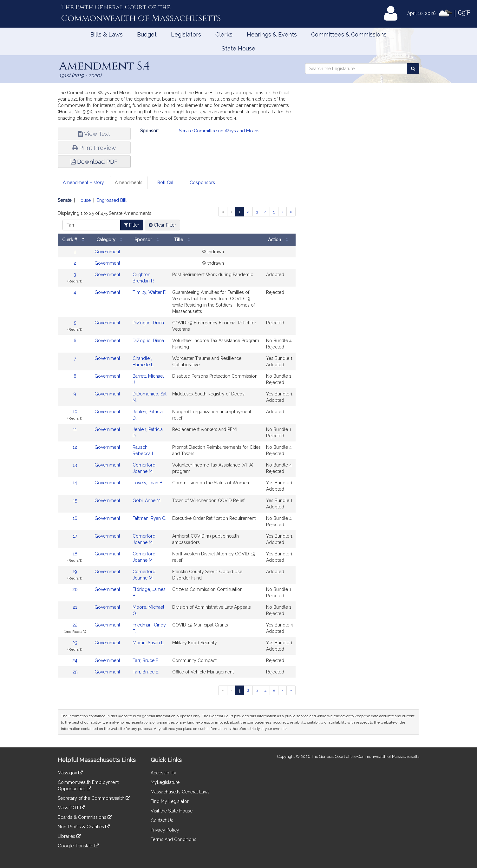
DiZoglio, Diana (148, 323)
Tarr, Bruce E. (146, 660)
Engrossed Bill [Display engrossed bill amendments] (112, 200)
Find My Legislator (170, 801)
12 (75, 447)
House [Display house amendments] (84, 200)
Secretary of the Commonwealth (94, 798)
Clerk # (75, 240)
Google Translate (78, 846)
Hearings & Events (272, 34)
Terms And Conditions (173, 839)
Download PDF (94, 162)
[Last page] (291, 212)
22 (75, 625)
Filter (132, 225)
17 (75, 536)
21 (75, 607)
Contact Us (162, 820)
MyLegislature (165, 782)
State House (238, 48)
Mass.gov (70, 773)
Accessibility (163, 773)
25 (75, 672)
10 (75, 412)
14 (75, 483)
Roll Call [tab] (166, 182)
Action (280, 240)
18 (75, 554)
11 (75, 429)
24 (75, 660)
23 (75, 643)
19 (75, 572)
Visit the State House (172, 811)
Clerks (224, 34)
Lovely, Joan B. (148, 483)
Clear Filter (162, 225)
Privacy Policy (165, 830)
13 (75, 465)
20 (75, 589)
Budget (147, 34)
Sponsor (148, 240)
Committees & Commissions (349, 34)
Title (184, 240)
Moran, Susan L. (149, 643)
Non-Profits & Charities (84, 827)
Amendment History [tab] (83, 182)
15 (75, 500)
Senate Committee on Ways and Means (219, 131)
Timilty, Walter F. (149, 292)
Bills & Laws (107, 34)
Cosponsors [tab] (202, 182)
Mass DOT (71, 808)
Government (107, 252)
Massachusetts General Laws (180, 792)
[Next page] (282, 212)
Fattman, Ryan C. (149, 518)
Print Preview (94, 148)
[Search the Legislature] (413, 69)
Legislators (186, 34)
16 (75, 518)
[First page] (223, 212)
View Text (94, 134)
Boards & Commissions (85, 817)
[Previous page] (231, 212)
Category (111, 240)
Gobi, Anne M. (147, 500)
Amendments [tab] (129, 182)
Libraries (69, 836)
